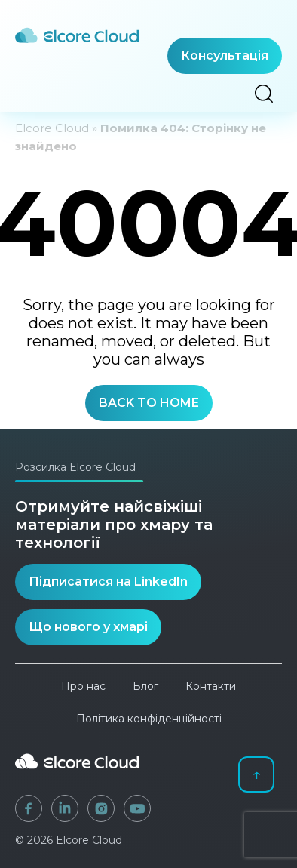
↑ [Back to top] (257, 774)
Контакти (211, 686)
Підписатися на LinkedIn (108, 582)
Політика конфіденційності (149, 719)
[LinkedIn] (65, 808)
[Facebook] (29, 808)
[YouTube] (137, 808)
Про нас (83, 686)
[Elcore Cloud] (77, 774)
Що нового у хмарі (88, 627)
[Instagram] (101, 808)
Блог (145, 686)
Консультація (225, 55)
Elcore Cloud (52, 128)
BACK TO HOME (149, 403)
